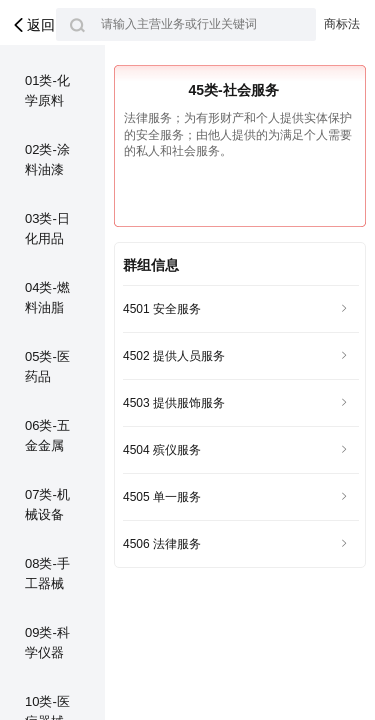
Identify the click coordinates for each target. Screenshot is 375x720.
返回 (32, 25)
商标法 (342, 24)
